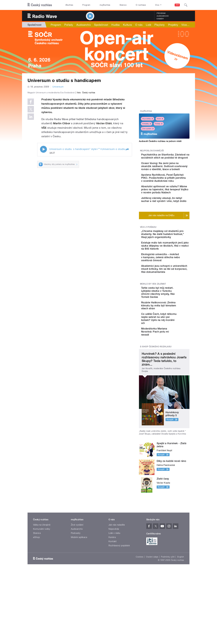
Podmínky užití (168, 602)
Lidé (148, 25)
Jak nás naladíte (117, 570)
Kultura (127, 25)
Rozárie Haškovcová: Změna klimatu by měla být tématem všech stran (173, 349)
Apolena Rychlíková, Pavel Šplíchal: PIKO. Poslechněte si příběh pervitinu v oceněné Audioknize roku (173, 190)
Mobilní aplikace (79, 583)
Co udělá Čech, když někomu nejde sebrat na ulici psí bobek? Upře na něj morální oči (171, 363)
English (181, 602)
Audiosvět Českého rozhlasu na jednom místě (160, 141)
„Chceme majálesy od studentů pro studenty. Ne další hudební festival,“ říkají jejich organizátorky (172, 261)
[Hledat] (186, 5)
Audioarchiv (163, 16)
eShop (36, 583)
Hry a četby (148, 119)
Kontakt (113, 587)
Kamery (160, 19)
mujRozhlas (105, 5)
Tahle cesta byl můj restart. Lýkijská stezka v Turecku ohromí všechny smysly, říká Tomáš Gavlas (173, 336)
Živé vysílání (148, 129)
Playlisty (160, 25)
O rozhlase (141, 5)
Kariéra (112, 583)
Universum (58, 87)
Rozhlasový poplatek (119, 591)
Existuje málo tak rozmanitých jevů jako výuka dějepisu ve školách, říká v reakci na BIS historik (173, 277)
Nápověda (114, 574)
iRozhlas (69, 5)
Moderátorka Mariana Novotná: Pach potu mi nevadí (170, 376)
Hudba (115, 25)
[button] (127, 208)
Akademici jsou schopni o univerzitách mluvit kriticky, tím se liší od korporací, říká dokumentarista (171, 309)
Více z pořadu (148, 252)
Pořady (69, 25)
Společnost (35, 25)
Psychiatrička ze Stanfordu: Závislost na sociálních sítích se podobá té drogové (173, 159)
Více (172, 25)
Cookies (139, 602)
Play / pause (43, 208)
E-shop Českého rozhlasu (156, 392)
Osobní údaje (152, 602)
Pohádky (147, 124)
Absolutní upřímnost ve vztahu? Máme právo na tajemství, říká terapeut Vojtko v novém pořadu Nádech (171, 208)
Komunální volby (42, 574)
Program (86, 5)
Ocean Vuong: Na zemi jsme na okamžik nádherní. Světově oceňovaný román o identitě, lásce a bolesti (173, 174)
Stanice (123, 5)
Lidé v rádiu (114, 578)
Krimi (160, 119)
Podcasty (76, 578)
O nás (139, 25)
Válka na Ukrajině (42, 570)
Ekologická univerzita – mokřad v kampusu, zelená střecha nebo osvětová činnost (173, 293)
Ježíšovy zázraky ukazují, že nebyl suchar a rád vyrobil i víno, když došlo (172, 222)
